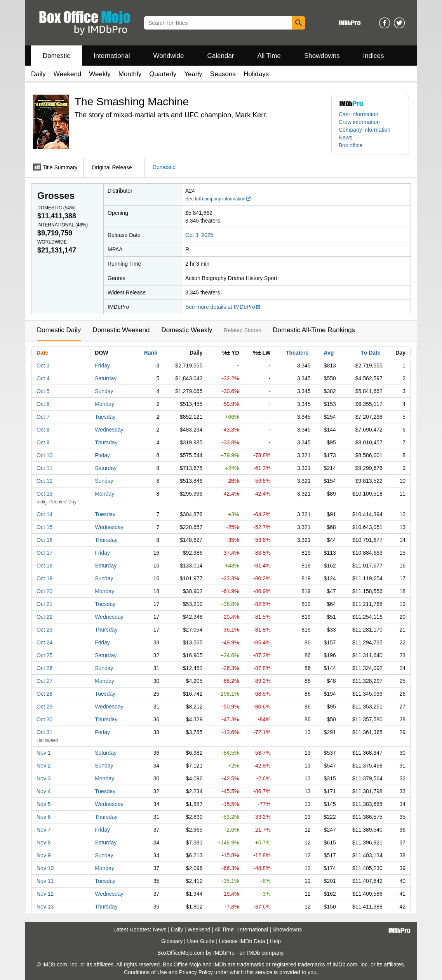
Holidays (256, 74)
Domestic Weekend (121, 330)
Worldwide (168, 56)
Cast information (358, 114)
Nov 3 (44, 778)
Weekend (68, 74)
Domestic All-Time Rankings (314, 330)
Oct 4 (43, 378)
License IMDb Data (242, 941)
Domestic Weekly (187, 330)
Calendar (221, 56)
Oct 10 (44, 455)
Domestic (57, 56)
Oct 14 (44, 514)
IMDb (253, 953)
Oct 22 (44, 617)
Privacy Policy (196, 972)
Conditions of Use (145, 972)
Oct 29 (44, 707)
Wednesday (109, 430)
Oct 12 (44, 481)
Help (275, 941)
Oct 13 (44, 494)
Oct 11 (44, 468)
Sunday (104, 391)
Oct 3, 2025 (199, 235)
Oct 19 (44, 578)
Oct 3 (43, 366)
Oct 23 (44, 630)
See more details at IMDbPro (223, 307)
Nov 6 (44, 817)
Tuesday (105, 417)
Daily (38, 74)
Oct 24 (44, 642)
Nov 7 (44, 830)
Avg (329, 353)
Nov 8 (44, 842)
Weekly (100, 74)
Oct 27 (44, 681)
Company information (365, 130)
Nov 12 (45, 894)
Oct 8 (43, 430)
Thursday (106, 442)
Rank (151, 353)
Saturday (106, 378)
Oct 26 (44, 668)
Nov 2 (44, 766)
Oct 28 (44, 694)
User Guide (201, 941)
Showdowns (322, 56)
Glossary (172, 941)
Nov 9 (44, 855)
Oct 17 (44, 553)
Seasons (223, 74)
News (345, 138)
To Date (371, 353)
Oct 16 (44, 540)
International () (63, 225)
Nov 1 (44, 753)
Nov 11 (45, 881)
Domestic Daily (59, 330)
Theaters (297, 353)
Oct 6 (43, 404)
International (112, 56)
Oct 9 (43, 442)
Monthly (130, 74)
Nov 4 (44, 791)
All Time (269, 56)
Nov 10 (45, 868)
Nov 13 (45, 907)
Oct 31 (44, 732)
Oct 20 (44, 591)
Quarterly (163, 74)
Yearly (193, 74)
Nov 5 (44, 804)
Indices (374, 56)
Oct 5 (43, 391)
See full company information (218, 199)
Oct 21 (44, 604)
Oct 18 (44, 566)
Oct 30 (44, 719)
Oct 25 (44, 655)
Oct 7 (43, 417)
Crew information (359, 122)
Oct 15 (44, 527)
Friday (102, 366)
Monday (104, 404)
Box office (351, 145)
